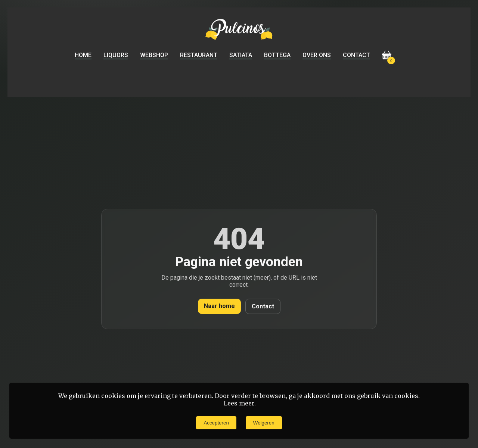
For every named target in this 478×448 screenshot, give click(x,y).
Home (83, 55)
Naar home (219, 306)
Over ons (317, 55)
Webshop (154, 55)
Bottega (277, 55)
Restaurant (199, 55)
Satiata (241, 55)
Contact (356, 55)
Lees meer (239, 403)
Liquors (116, 55)
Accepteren (216, 423)
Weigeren (264, 423)
